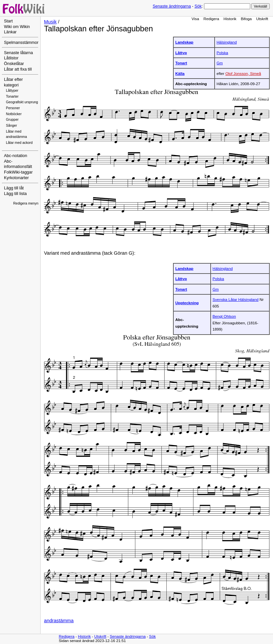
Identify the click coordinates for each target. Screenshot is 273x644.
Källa (180, 73)
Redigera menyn (26, 203)
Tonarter (12, 97)
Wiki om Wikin (17, 27)
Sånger (12, 126)
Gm (220, 63)
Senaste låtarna (18, 53)
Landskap (184, 42)
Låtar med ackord (19, 143)
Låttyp (181, 53)
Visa (195, 19)
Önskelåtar (14, 64)
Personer (13, 108)
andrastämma (59, 621)
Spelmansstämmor (21, 43)
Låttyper (12, 91)
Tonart (181, 63)
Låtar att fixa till (18, 69)
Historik (230, 19)
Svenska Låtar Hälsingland (236, 299)
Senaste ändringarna (172, 6)
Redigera (211, 19)
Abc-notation (16, 156)
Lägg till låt (14, 188)
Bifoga (246, 19)
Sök (198, 6)
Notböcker (14, 114)
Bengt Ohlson (224, 316)
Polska (222, 53)
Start (8, 21)
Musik (50, 22)
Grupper (12, 120)
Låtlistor (11, 58)
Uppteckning (187, 303)
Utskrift (262, 19)
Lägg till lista (15, 194)
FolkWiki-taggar (18, 172)
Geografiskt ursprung (22, 102)
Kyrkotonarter (16, 178)
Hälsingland (227, 42)
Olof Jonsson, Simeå (243, 73)
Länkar (10, 32)
